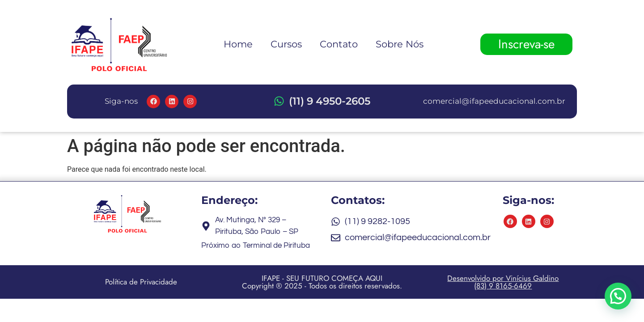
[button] (618, 295)
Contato (339, 44)
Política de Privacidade (141, 282)
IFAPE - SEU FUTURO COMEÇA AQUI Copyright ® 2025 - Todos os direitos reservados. (322, 282)
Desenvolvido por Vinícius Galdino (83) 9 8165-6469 (503, 282)
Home (238, 44)
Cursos (286, 44)
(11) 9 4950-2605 (330, 101)
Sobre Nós (400, 44)
